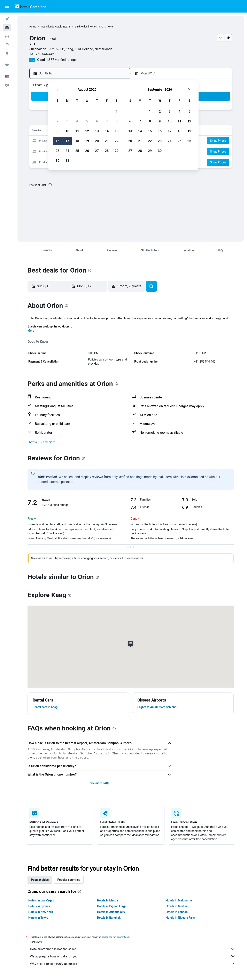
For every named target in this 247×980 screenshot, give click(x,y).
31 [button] (67, 161)
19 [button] (87, 141)
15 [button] (117, 131)
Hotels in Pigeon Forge (112, 906)
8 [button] (117, 121)
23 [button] (57, 151)
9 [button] (57, 131)
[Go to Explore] (7, 53)
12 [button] (87, 131)
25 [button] (77, 151)
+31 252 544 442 (42, 54)
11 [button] (77, 131)
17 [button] (67, 141)
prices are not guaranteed (115, 937)
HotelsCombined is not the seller (133, 949)
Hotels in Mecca (107, 900)
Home (33, 27)
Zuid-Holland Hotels (86, 27)
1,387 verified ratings (61, 60)
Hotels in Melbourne (179, 900)
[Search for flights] (7, 19)
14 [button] (107, 131)
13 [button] (97, 131)
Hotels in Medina (177, 906)
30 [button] (57, 161)
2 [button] (57, 121)
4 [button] (77, 121)
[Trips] (7, 65)
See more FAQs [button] (100, 783)
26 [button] (87, 151)
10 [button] (67, 131)
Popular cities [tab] (40, 880)
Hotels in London (177, 912)
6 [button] (97, 121)
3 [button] (67, 121)
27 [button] (97, 151)
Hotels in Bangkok (109, 918)
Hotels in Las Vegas (41, 900)
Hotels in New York (41, 912)
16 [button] (57, 141)
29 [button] (117, 151)
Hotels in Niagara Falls (180, 918)
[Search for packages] (7, 45)
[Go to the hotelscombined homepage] (31, 6)
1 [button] (117, 111)
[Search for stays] (7, 27)
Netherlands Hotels (51, 27)
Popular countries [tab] (69, 880)
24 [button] (67, 151)
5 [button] (87, 121)
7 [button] (107, 121)
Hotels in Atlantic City (111, 912)
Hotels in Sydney (39, 906)
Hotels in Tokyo (38, 918)
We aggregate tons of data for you (133, 956)
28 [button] (107, 151)
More (31, 331)
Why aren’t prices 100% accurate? (133, 964)
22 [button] (117, 141)
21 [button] (107, 141)
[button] (7, 6)
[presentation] (50, 185)
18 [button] (77, 141)
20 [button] (97, 141)
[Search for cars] (7, 36)
